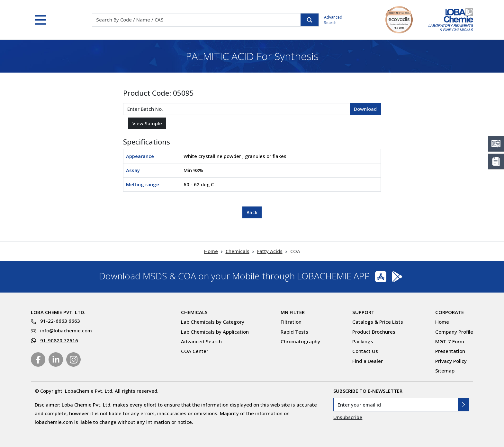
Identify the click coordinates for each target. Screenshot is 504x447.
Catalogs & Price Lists (378, 322)
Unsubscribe (348, 417)
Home (211, 251)
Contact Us (365, 351)
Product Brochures (374, 332)
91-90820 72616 (59, 340)
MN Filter (293, 312)
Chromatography (300, 341)
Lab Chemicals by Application (215, 332)
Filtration (291, 322)
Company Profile (454, 332)
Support (363, 312)
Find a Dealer (368, 361)
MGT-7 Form (450, 341)
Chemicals (238, 251)
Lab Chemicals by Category (213, 322)
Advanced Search (333, 20)
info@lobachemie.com (66, 330)
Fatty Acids (270, 251)
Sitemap (445, 371)
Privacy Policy (451, 361)
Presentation (450, 351)
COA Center (195, 351)
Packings (363, 341)
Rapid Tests (294, 332)
